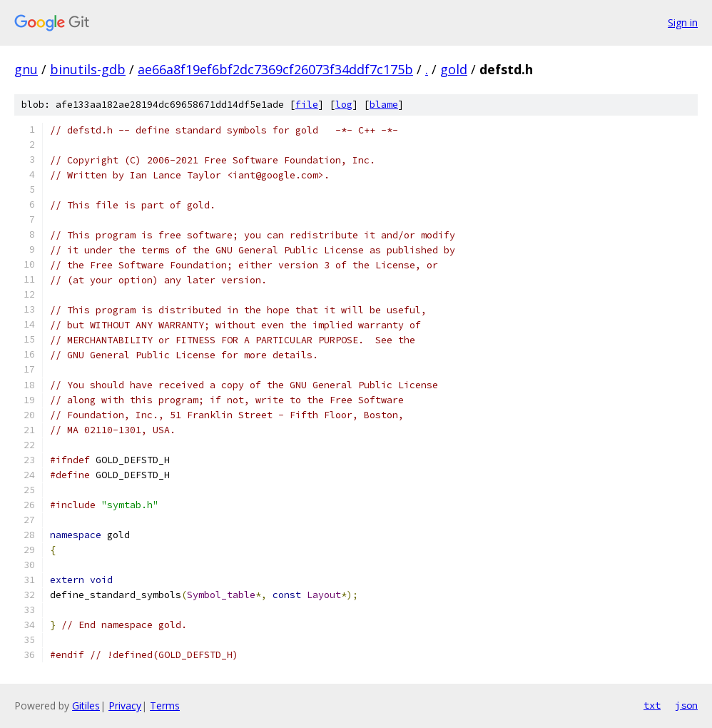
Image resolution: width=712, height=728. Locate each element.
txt (652, 705)
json (686, 705)
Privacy (125, 706)
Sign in (683, 22)
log (344, 105)
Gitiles (86, 706)
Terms (165, 706)
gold (454, 69)
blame (384, 105)
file (307, 105)
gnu (26, 69)
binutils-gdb (88, 69)
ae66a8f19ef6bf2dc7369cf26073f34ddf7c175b (275, 69)
